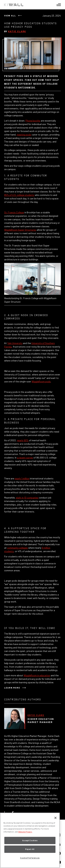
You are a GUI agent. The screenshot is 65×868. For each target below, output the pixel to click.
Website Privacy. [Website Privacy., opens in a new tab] (25, 832)
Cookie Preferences (30, 858)
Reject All (30, 849)
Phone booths (33, 121)
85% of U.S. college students (19, 195)
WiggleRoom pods (41, 381)
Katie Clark (17, 31)
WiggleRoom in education (37, 675)
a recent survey (25, 458)
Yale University (15, 343)
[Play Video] (32, 279)
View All (10, 15)
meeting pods (24, 135)
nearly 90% (23, 440)
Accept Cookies (30, 840)
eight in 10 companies (27, 498)
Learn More (12, 688)
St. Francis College (14, 212)
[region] (30, 840)
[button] (59, 5)
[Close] (55, 818)
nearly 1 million (22, 478)
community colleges (17, 548)
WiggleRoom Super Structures (20, 230)
